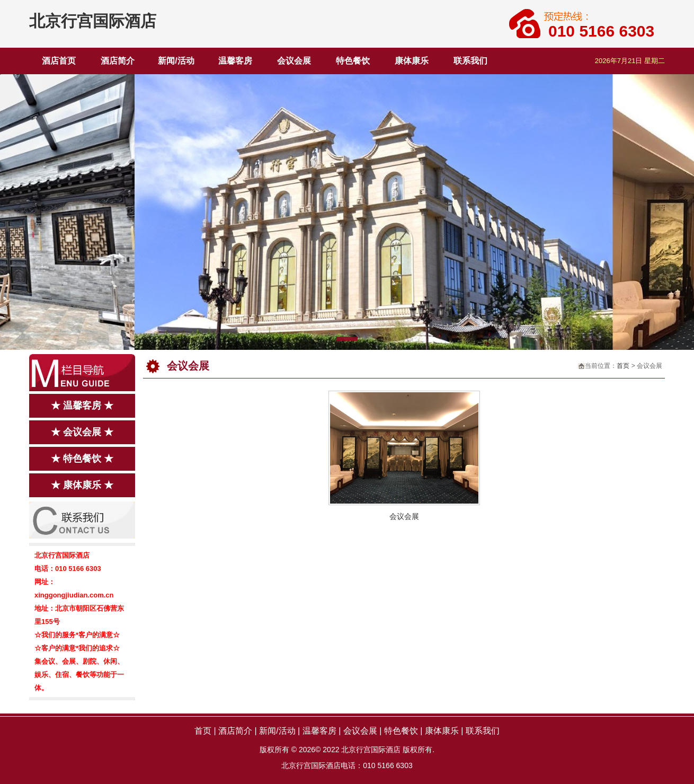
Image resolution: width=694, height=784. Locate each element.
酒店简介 (118, 61)
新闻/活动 (176, 61)
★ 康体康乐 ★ (82, 485)
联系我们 (470, 61)
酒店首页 (59, 61)
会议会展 (294, 61)
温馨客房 (235, 61)
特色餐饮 (353, 61)
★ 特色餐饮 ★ (82, 459)
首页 (623, 366)
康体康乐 (412, 61)
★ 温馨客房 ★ (82, 406)
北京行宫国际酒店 (93, 21)
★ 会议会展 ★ (82, 432)
